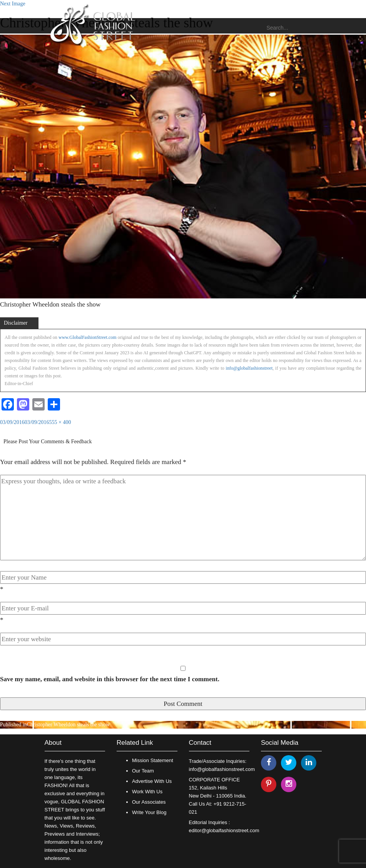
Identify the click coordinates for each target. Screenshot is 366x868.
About (53, 743)
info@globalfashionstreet (249, 368)
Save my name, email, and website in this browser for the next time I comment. (110, 679)
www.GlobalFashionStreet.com (88, 337)
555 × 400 (60, 422)
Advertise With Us (152, 781)
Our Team (143, 771)
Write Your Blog (149, 812)
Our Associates (149, 802)
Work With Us (147, 792)
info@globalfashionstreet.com (222, 769)
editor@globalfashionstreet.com (224, 830)
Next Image (13, 4)
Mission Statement (153, 760)
